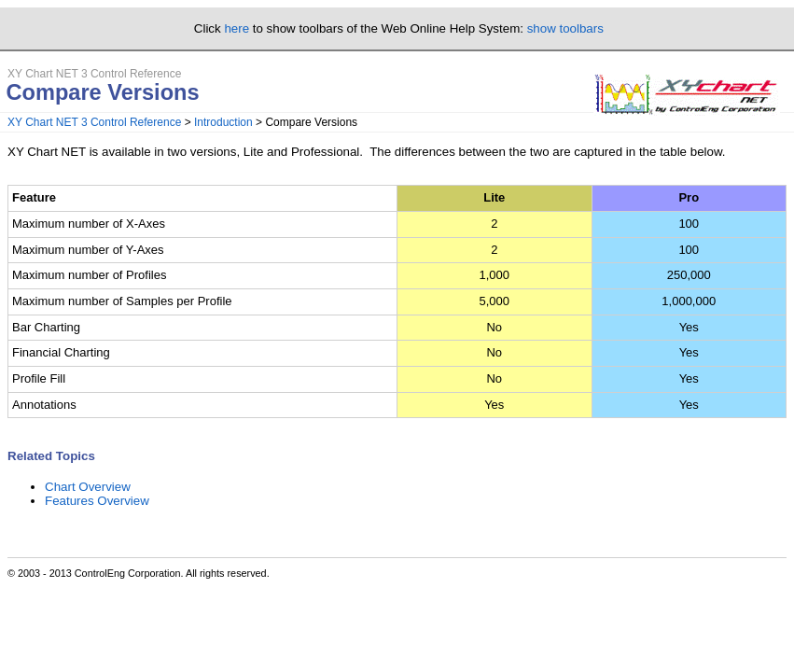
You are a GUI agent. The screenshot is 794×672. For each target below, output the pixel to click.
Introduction (223, 122)
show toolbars (565, 28)
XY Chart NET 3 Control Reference (94, 122)
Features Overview (97, 501)
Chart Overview (88, 487)
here (237, 28)
